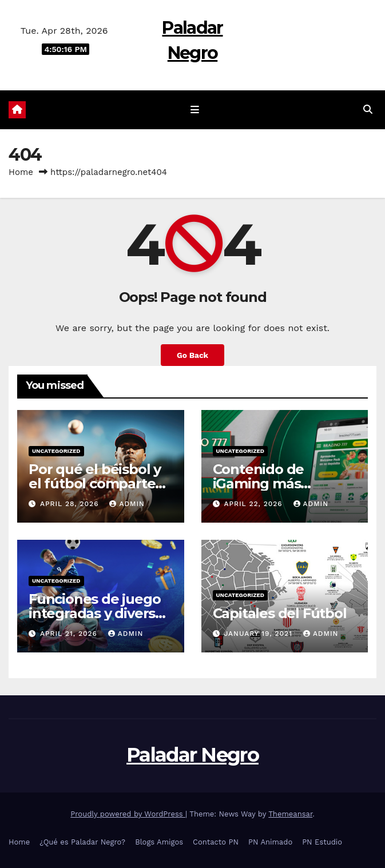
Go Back (192, 355)
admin (127, 504)
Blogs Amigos (159, 842)
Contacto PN (216, 842)
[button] (368, 110)
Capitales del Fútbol (280, 613)
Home (21, 172)
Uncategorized (56, 451)
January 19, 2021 (259, 634)
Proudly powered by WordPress (128, 814)
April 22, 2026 (254, 504)
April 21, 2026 (70, 634)
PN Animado (270, 842)
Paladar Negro (192, 755)
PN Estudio (322, 842)
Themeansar (290, 814)
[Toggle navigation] (194, 110)
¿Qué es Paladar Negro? (82, 842)
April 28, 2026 (71, 504)
